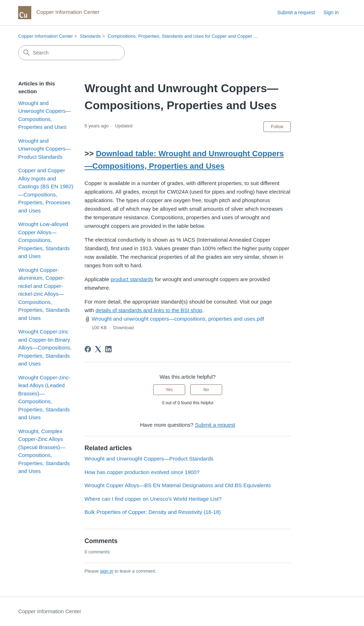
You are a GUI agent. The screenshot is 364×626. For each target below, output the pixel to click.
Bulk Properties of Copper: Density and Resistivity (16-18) (153, 512)
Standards (90, 36)
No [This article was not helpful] (206, 390)
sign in (107, 571)
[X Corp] (98, 349)
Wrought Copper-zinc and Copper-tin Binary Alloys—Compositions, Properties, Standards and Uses (45, 348)
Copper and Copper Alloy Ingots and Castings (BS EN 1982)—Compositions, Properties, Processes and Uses (46, 190)
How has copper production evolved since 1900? (142, 472)
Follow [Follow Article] (277, 127)
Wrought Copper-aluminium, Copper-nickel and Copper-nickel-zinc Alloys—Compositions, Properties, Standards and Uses (44, 294)
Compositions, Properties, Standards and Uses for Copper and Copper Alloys (187, 36)
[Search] (71, 53)
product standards (132, 279)
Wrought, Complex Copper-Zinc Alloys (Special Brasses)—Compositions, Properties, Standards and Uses (44, 451)
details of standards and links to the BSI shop (149, 310)
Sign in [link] (331, 12)
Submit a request (296, 12)
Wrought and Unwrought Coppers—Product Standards (44, 149)
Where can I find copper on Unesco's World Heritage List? (153, 499)
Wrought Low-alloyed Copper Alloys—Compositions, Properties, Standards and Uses (44, 240)
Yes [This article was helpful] (169, 390)
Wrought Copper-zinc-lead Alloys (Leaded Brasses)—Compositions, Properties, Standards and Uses (44, 398)
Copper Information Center (45, 36)
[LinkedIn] (108, 349)
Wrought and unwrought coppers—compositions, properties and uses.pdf (178, 319)
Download (123, 328)
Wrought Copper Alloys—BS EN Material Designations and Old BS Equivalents (178, 485)
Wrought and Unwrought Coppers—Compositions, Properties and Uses (44, 115)
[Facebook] (88, 349)
